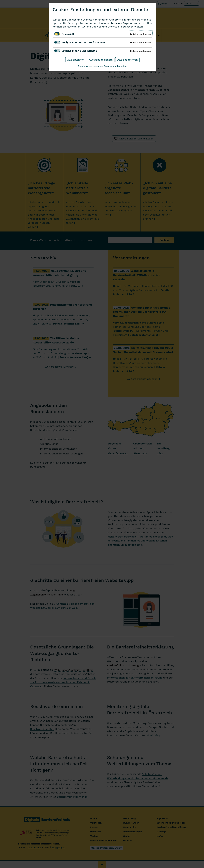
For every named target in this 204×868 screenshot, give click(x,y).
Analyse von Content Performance (83, 42)
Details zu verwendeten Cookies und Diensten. (102, 66)
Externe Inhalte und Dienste (79, 51)
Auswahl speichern (101, 60)
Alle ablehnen (76, 60)
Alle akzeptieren (127, 60)
